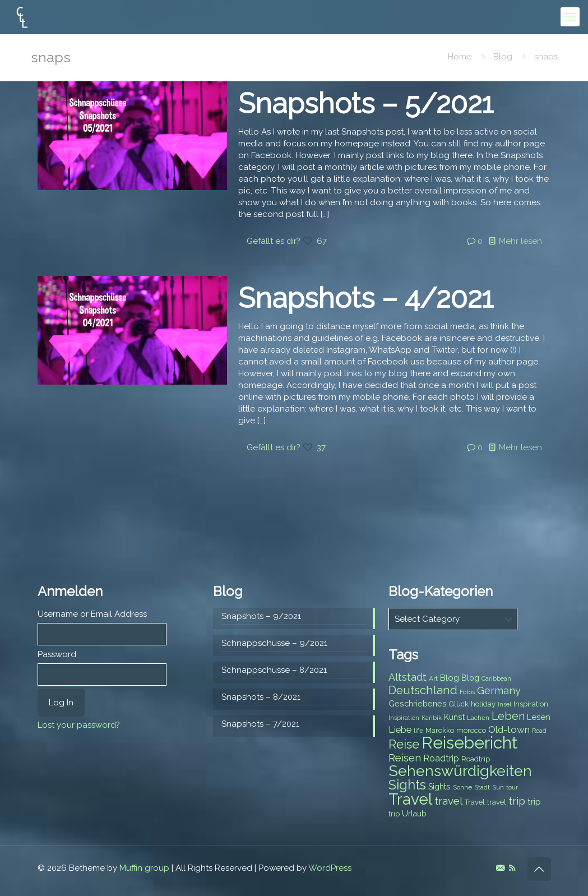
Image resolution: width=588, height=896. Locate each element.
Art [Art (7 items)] (433, 678)
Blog (503, 57)
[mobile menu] (570, 17)
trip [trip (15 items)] (517, 801)
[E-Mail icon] (500, 868)
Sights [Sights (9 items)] (439, 787)
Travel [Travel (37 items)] (410, 799)
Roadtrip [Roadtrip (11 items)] (441, 758)
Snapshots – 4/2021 (366, 298)
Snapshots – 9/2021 (261, 616)
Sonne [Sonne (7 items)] (462, 787)
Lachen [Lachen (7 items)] (478, 718)
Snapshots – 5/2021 (366, 103)
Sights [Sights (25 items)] (407, 785)
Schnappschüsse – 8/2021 (274, 670)
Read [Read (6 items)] (539, 731)
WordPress (330, 868)
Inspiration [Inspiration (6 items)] (404, 718)
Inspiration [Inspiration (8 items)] (531, 704)
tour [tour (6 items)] (512, 787)
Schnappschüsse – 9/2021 (274, 643)
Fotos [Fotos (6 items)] (467, 692)
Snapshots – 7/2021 (260, 724)
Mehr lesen (520, 241)
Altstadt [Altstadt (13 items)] (408, 677)
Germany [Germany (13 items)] (499, 691)
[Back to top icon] (539, 869)
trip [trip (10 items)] (534, 802)
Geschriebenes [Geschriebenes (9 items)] (418, 704)
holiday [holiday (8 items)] (483, 704)
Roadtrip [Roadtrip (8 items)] (476, 759)
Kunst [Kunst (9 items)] (454, 717)
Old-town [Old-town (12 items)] (509, 729)
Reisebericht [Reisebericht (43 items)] (469, 743)
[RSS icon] (512, 868)
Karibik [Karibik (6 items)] (432, 718)
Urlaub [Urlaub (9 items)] (414, 814)
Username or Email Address (92, 614)
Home (460, 57)
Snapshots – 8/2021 (261, 697)
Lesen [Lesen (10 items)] (539, 717)
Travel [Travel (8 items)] (475, 802)
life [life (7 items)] (418, 731)
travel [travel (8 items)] (497, 802)
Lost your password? (79, 725)
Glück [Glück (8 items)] (459, 704)
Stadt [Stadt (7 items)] (482, 787)
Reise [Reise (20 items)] (404, 744)
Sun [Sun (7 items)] (498, 787)
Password (57, 654)
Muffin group (144, 868)
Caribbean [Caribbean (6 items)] (496, 678)
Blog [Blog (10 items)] (450, 678)
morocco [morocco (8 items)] (471, 730)
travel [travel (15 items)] (448, 801)
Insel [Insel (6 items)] (504, 704)
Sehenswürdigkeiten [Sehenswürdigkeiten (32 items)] (460, 771)
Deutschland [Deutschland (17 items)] (423, 690)
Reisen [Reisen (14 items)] (405, 758)
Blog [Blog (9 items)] (470, 678)
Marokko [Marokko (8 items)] (440, 730)
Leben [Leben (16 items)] (508, 716)
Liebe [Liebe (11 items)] (400, 730)
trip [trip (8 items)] (394, 814)
